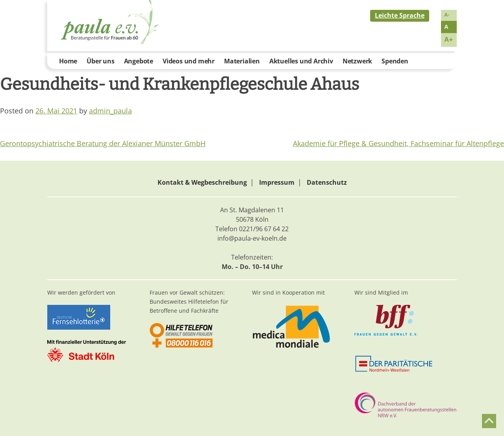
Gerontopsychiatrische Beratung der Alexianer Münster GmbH (103, 143)
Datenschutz (327, 182)
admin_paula (110, 111)
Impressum (277, 182)
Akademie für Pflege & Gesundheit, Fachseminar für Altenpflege (398, 143)
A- (447, 15)
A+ (448, 40)
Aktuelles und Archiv (301, 61)
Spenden (395, 61)
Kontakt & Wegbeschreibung (202, 182)
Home (68, 61)
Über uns (100, 61)
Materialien (242, 61)
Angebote (139, 61)
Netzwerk (357, 61)
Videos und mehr (189, 61)
